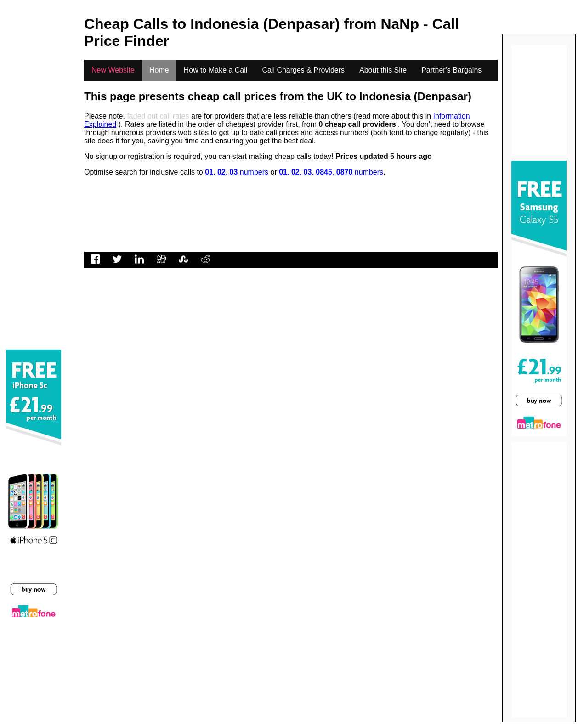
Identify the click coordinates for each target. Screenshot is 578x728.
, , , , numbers (331, 172)
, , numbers (237, 172)
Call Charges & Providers (303, 70)
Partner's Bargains (451, 70)
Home (159, 70)
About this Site (383, 70)
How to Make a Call (216, 70)
